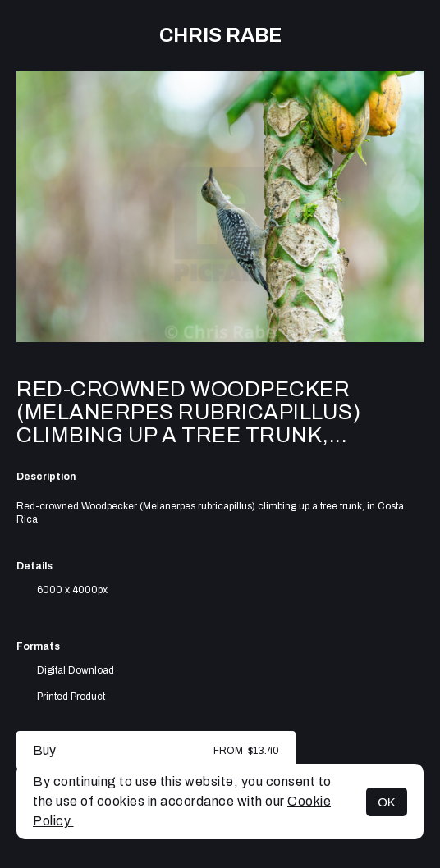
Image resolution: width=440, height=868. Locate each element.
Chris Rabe (220, 35)
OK (387, 802)
